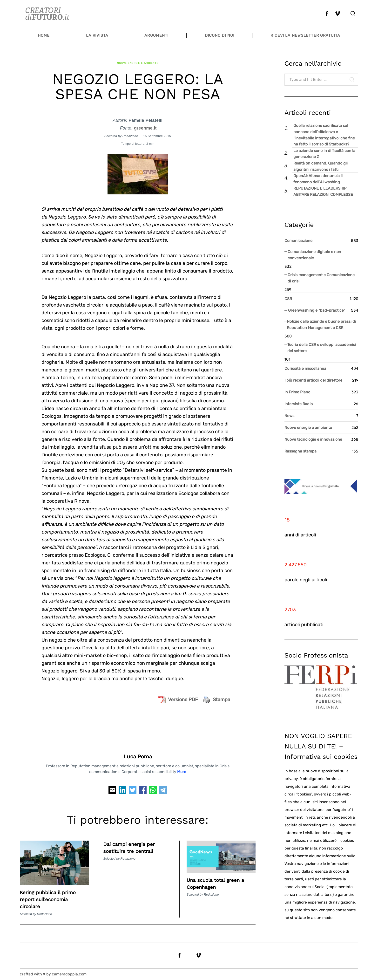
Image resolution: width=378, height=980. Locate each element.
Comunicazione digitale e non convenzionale (314, 255)
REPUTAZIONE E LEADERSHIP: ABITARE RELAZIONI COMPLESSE (323, 191)
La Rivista (97, 35)
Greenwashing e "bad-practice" (317, 310)
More (182, 767)
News (289, 416)
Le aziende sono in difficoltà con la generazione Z (324, 154)
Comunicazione (298, 241)
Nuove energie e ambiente (138, 61)
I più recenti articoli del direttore (313, 380)
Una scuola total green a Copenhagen (221, 879)
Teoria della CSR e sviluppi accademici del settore (322, 348)
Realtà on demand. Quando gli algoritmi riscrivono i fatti (321, 166)
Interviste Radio (299, 404)
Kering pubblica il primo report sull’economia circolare (53, 895)
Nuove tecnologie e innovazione (313, 439)
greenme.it (145, 123)
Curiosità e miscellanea (305, 368)
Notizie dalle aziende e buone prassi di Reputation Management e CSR (321, 325)
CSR (288, 299)
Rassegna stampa (300, 451)
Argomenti (156, 35)
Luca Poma (138, 752)
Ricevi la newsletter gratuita (305, 35)
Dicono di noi (220, 35)
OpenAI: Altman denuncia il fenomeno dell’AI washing (318, 179)
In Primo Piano (297, 392)
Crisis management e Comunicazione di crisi (321, 278)
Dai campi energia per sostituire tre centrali (134, 843)
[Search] (353, 14)
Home (44, 35)
